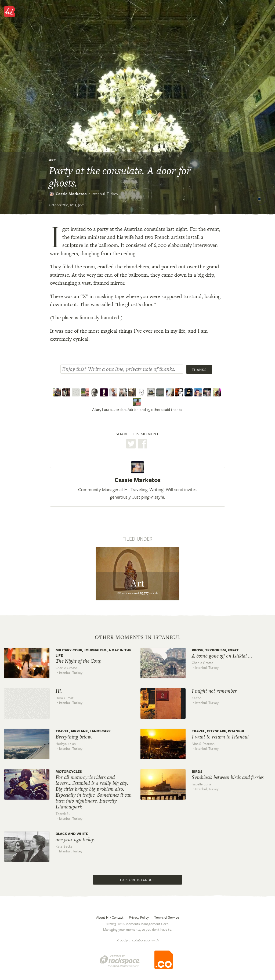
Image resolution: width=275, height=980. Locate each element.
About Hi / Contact (110, 917)
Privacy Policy (139, 917)
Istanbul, (105, 194)
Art (52, 160)
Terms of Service (167, 917)
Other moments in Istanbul (138, 637)
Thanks (199, 370)
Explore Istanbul (137, 880)
